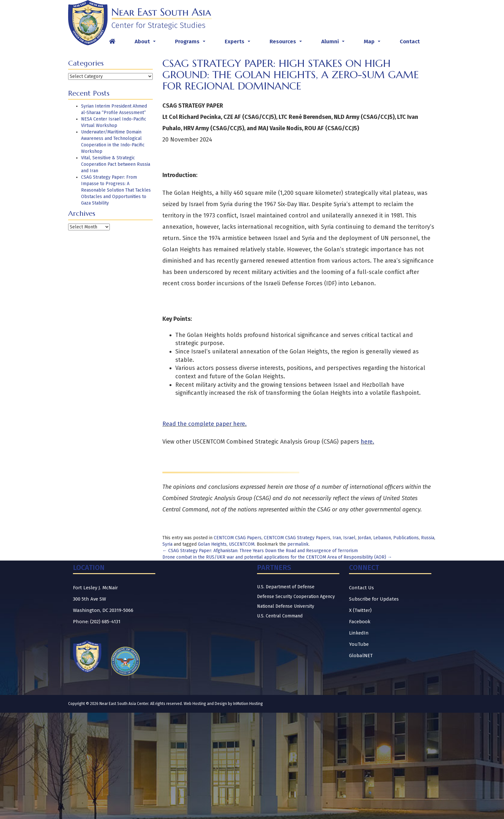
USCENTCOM (242, 544)
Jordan (364, 538)
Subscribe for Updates (374, 599)
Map (373, 43)
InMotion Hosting (248, 704)
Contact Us (361, 588)
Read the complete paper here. (205, 424)
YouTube (359, 644)
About (146, 43)
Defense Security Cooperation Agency (296, 597)
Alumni (334, 43)
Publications (406, 538)
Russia (428, 538)
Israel (349, 538)
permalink (298, 544)
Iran (337, 538)
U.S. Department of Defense (286, 587)
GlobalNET (361, 656)
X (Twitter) (360, 610)
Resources (287, 43)
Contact (410, 42)
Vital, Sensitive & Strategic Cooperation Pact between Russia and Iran (116, 164)
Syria (167, 544)
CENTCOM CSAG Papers (238, 538)
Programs (191, 43)
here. (367, 442)
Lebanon (382, 538)
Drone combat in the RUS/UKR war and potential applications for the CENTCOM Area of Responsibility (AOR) (277, 557)
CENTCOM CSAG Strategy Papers (297, 538)
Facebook (360, 622)
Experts (239, 43)
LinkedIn (359, 633)
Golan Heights (212, 544)
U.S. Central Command (280, 616)
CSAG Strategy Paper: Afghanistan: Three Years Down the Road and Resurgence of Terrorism (260, 551)
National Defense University (286, 606)
